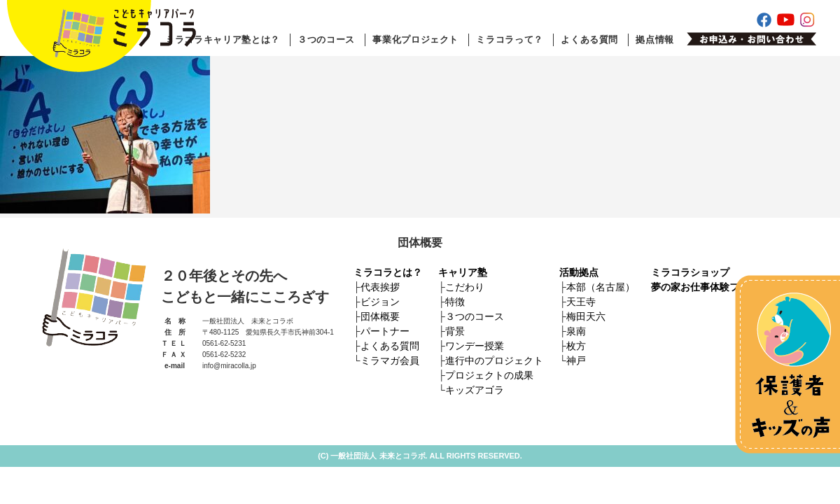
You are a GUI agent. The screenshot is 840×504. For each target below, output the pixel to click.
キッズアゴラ (475, 390)
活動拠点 (579, 272)
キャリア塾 (463, 272)
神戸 (576, 360)
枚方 (576, 346)
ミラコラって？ (510, 40)
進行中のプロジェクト (494, 360)
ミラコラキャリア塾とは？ (223, 40)
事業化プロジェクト (415, 40)
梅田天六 (586, 316)
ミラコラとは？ (388, 272)
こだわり (465, 287)
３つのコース (326, 40)
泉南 (576, 331)
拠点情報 (655, 40)
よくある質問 (589, 40)
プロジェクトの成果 (489, 375)
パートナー (385, 331)
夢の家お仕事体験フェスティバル (724, 287)
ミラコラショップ (690, 272)
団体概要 (380, 316)
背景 (455, 331)
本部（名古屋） (601, 287)
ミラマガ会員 (390, 360)
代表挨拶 (380, 287)
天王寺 (581, 302)
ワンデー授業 (475, 346)
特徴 (455, 302)
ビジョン (380, 302)
